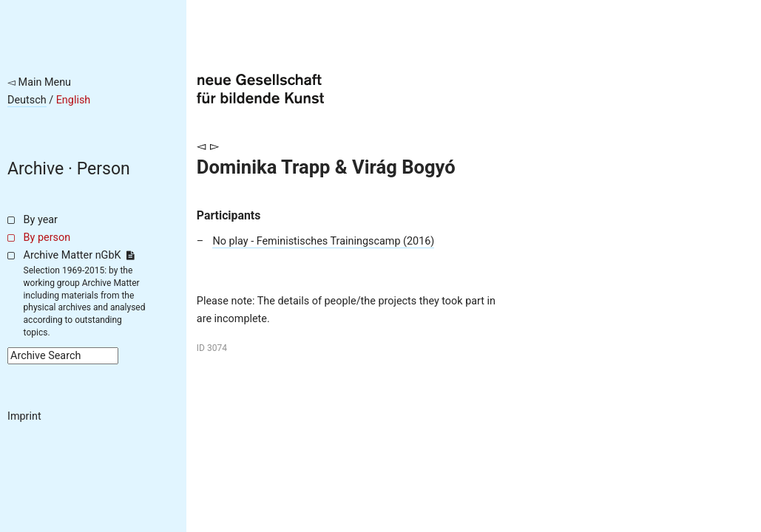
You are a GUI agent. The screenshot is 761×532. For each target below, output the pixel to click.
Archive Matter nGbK (79, 255)
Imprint (24, 416)
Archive (35, 169)
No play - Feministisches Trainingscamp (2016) (323, 241)
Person (104, 169)
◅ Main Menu (39, 82)
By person (47, 238)
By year (41, 220)
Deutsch (27, 100)
